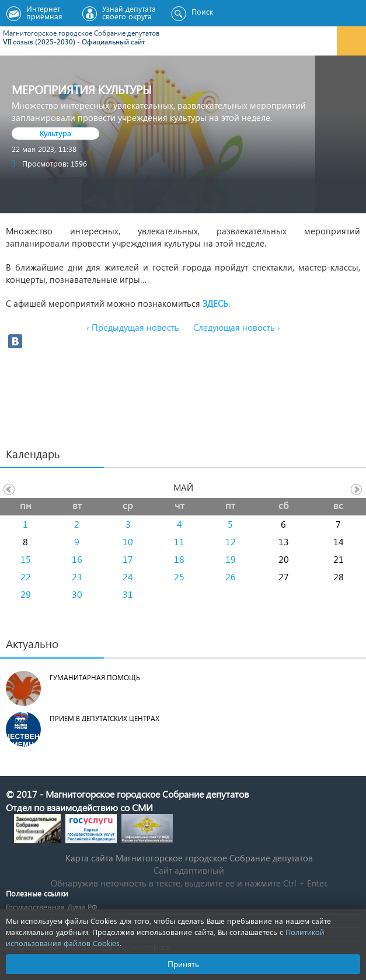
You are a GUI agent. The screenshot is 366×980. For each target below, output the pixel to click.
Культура (55, 133)
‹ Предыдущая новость (133, 327)
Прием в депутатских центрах (104, 718)
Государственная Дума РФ (51, 907)
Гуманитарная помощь (95, 678)
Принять (183, 964)
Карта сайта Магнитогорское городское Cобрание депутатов (189, 858)
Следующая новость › (237, 327)
